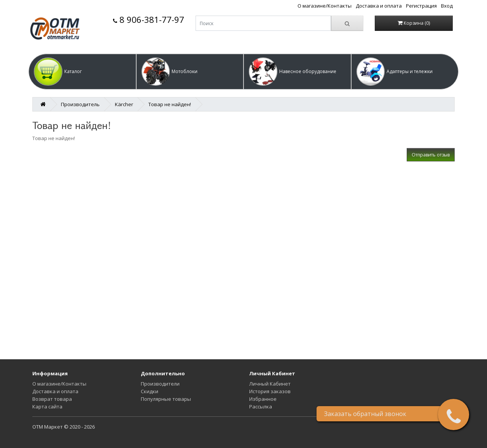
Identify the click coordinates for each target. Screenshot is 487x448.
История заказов (270, 391)
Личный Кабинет (270, 384)
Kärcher (124, 104)
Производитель (80, 104)
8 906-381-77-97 (149, 20)
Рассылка (261, 407)
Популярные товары (166, 399)
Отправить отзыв (431, 155)
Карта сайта (47, 407)
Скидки (150, 391)
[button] (82, 72)
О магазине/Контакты (325, 6)
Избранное (263, 399)
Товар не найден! (170, 104)
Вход (447, 6)
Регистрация (421, 6)
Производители (160, 384)
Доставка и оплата (379, 6)
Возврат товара (52, 399)
